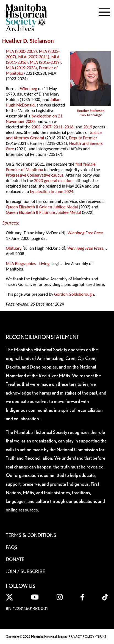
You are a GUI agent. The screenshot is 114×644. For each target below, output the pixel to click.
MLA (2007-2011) (34, 57)
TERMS (101, 636)
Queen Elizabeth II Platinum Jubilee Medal (43, 212)
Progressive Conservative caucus (34, 175)
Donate (15, 559)
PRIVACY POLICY (82, 636)
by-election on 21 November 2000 (34, 119)
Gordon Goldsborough (74, 294)
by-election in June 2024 (52, 192)
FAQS (12, 547)
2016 (69, 127)
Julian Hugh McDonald (33, 102)
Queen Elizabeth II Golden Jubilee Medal (42, 207)
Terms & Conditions (31, 535)
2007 (47, 127)
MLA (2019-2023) (21, 68)
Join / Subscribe (26, 571)
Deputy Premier (83, 138)
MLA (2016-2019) (45, 62)
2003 (36, 127)
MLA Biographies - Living (28, 264)
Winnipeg (29, 89)
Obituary (14, 248)
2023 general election (53, 181)
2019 (88, 127)
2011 (58, 127)
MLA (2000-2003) (21, 51)
